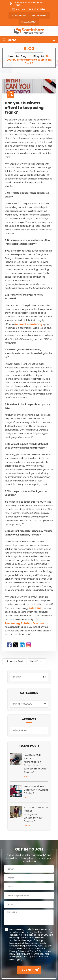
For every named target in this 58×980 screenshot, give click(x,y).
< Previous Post (14, 661)
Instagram (29, 645)
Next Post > (37, 661)
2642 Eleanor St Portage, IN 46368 (28, 4)
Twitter (16, 645)
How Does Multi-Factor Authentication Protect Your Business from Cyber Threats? (35, 763)
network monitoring (29, 324)
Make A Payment (29, 22)
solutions (35, 608)
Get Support (39, 15)
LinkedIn (22, 645)
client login (19, 15)
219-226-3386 (36, 9)
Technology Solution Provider (24, 623)
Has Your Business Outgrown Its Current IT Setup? (36, 790)
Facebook (9, 645)
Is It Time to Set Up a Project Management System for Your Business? (36, 814)
